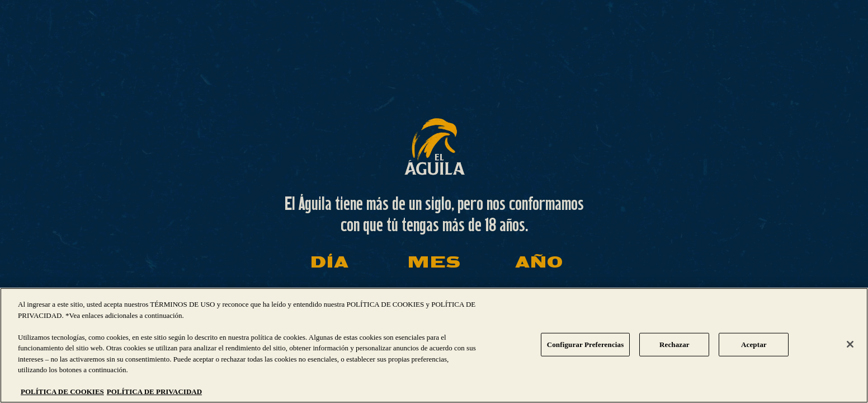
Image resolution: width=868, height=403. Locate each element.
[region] (434, 345)
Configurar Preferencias (586, 345)
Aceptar (754, 345)
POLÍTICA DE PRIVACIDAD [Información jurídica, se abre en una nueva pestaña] (154, 392)
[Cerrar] (850, 344)
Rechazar (674, 345)
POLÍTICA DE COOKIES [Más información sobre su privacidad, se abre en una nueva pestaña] (62, 392)
